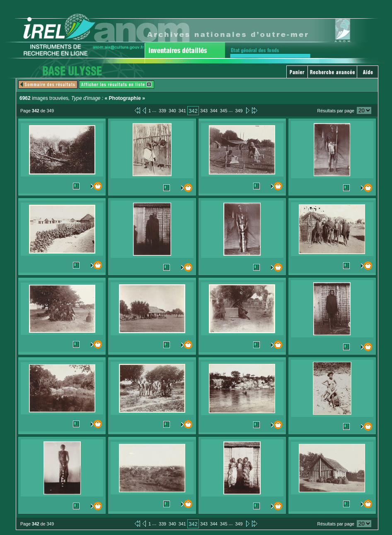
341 (182, 111)
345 (224, 111)
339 (162, 111)
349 (239, 111)
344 (214, 111)
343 (204, 111)
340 (172, 111)
